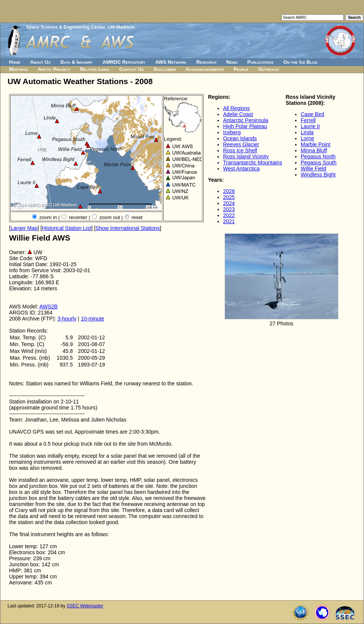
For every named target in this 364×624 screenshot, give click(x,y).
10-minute (92, 319)
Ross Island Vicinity (246, 156)
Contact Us (131, 69)
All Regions (236, 108)
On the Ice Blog (300, 62)
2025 (229, 197)
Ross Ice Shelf (240, 150)
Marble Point (316, 144)
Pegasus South (319, 163)
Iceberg (232, 132)
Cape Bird (312, 114)
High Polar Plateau (245, 126)
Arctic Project (54, 69)
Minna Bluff (314, 150)
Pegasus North (318, 156)
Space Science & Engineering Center (65, 27)
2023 (229, 209)
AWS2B (48, 307)
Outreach (268, 69)
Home (15, 62)
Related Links (95, 69)
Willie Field (314, 169)
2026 (229, 191)
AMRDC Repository (124, 62)
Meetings (18, 69)
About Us (40, 62)
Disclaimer (165, 69)
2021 (229, 221)
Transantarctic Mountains (253, 163)
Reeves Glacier (241, 144)
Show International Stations (128, 228)
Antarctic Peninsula (246, 120)
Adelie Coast (238, 114)
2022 (229, 215)
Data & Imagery (76, 62)
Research (206, 62)
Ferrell (308, 120)
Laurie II (310, 126)
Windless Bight (318, 175)
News (232, 62)
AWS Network (171, 62)
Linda (307, 132)
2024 (229, 203)
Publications (260, 62)
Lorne (307, 138)
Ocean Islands (240, 138)
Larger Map (24, 228)
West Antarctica (241, 169)
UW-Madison (121, 27)
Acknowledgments (205, 69)
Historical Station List (67, 228)
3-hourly (67, 319)
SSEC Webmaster (85, 606)
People (241, 69)
